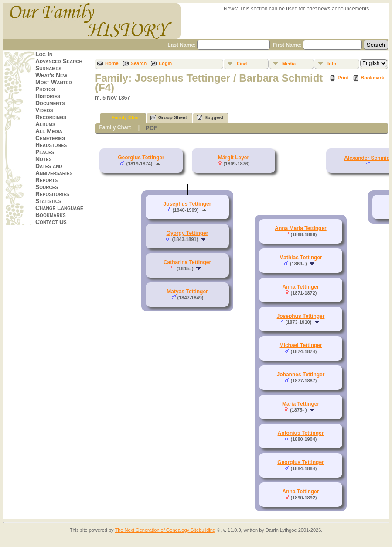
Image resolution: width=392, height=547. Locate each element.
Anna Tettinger (301, 287)
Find (242, 64)
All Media (49, 131)
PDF (151, 128)
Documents (50, 103)
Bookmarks (51, 215)
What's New (51, 75)
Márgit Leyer (233, 158)
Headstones (51, 145)
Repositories (52, 194)
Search (139, 63)
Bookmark (372, 78)
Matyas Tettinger (187, 292)
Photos (45, 89)
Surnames (48, 68)
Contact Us (51, 222)
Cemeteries (50, 138)
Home (112, 63)
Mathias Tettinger (300, 258)
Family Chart (122, 118)
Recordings (51, 117)
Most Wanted (54, 82)
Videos (44, 110)
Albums (45, 124)
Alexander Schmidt (368, 158)
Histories (48, 96)
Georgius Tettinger (141, 158)
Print (343, 78)
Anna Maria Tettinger (300, 228)
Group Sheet (169, 118)
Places (45, 152)
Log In (44, 54)
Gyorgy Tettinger (187, 233)
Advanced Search (59, 61)
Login (165, 63)
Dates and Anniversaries (54, 169)
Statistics (48, 201)
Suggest (210, 118)
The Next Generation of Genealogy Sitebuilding (165, 530)
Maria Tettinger (301, 404)
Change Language (59, 208)
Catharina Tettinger (187, 262)
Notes (43, 159)
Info (332, 64)
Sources (47, 187)
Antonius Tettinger (301, 433)
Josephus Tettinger (187, 204)
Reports (46, 180)
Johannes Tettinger (301, 375)
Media (289, 64)
